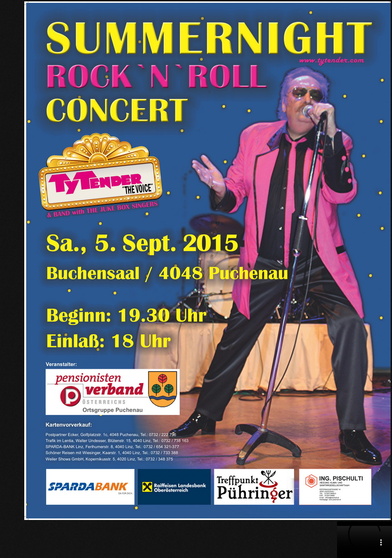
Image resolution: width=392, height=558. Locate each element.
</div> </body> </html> (365, 540)
